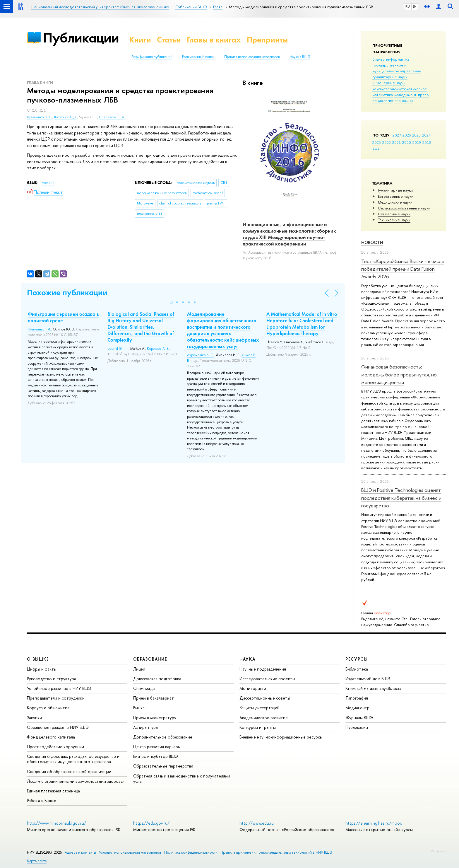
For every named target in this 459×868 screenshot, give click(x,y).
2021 (397, 142)
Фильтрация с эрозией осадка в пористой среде (63, 317)
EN (415, 6)
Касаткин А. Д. (66, 117)
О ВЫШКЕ (38, 659)
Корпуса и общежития (48, 708)
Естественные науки (396, 196)
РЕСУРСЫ (357, 659)
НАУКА (248, 659)
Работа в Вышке (42, 800)
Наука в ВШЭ (300, 57)
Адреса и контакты (80, 852)
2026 (407, 135)
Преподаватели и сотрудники (56, 698)
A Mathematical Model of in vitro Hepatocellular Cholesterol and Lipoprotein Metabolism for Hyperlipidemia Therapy (302, 324)
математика (383, 95)
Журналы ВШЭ (359, 718)
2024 (427, 135)
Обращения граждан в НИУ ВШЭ (58, 727)
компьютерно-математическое (400, 89)
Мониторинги (253, 688)
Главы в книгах (214, 40)
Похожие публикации (67, 293)
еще (376, 148)
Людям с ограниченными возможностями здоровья (76, 781)
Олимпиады (144, 688)
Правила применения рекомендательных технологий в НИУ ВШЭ (276, 852)
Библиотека (357, 669)
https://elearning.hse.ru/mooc (374, 823)
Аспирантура (145, 727)
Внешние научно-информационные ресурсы (281, 737)
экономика (404, 100)
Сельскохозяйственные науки (404, 208)
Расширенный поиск (198, 57)
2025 (416, 135)
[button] (171, 302)
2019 (417, 142)
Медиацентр (357, 708)
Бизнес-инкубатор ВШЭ (156, 756)
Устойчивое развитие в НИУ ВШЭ (59, 688)
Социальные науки (394, 214)
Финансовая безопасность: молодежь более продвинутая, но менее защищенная (399, 374)
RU (408, 6)
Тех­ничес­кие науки (394, 220)
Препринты (267, 40)
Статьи (169, 40)
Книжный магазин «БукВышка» (374, 688)
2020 (407, 142)
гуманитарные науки (390, 77)
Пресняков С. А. (112, 117)
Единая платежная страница (53, 791)
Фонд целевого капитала (51, 737)
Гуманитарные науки (395, 190)
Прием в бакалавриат (154, 698)
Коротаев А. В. (158, 349)
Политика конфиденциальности (191, 852)
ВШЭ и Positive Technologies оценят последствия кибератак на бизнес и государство (401, 498)
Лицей (139, 669)
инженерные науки (389, 83)
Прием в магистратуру (155, 718)
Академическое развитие (264, 718)
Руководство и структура (52, 679)
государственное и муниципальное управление (397, 68)
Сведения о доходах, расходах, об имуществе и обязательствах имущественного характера (73, 759)
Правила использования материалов (252, 57)
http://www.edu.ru (257, 823)
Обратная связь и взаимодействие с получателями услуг (182, 779)
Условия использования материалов (130, 852)
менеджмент (405, 95)
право (423, 95)
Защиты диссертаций (260, 708)
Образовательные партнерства (163, 766)
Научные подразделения (263, 669)
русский (48, 183)
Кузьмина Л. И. (39, 329)
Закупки (34, 718)
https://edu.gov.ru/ (151, 823)
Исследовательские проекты (267, 679)
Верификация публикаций (152, 57)
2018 (427, 142)
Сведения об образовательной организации (69, 771)
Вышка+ (140, 708)
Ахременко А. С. (201, 355)
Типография (357, 698)
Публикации (81, 38)
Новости (372, 242)
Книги (140, 40)
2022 (387, 142)
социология (383, 100)
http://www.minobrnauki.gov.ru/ (56, 823)
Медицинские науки (395, 202)
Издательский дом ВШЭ (368, 679)
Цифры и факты (42, 669)
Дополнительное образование (163, 737)
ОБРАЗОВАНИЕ (150, 659)
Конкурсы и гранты (258, 727)
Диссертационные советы (265, 698)
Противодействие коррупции (55, 747)
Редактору (438, 851)
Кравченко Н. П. (40, 117)
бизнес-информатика (391, 59)
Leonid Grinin (118, 349)
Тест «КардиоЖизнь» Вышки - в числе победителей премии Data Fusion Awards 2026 (403, 269)
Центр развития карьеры (157, 747)
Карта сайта (37, 861)
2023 (377, 142)
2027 (397, 135)
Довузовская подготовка (157, 679)
